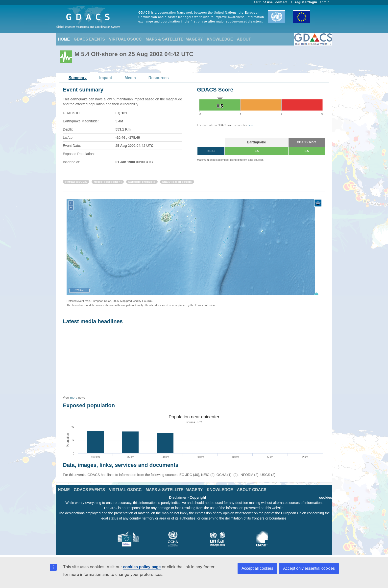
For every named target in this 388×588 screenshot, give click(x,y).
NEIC (211, 151)
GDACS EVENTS (89, 39)
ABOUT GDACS (252, 490)
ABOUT (244, 39)
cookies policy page (142, 567)
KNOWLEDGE (220, 39)
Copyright (198, 498)
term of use (264, 2)
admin (325, 2)
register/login (306, 2)
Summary (78, 78)
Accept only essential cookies (309, 568)
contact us (284, 2)
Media (130, 78)
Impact (106, 78)
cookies (326, 498)
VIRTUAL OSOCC (125, 39)
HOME (64, 39)
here (251, 125)
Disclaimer (178, 498)
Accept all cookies (257, 568)
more (74, 398)
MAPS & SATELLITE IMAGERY (174, 39)
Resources (159, 78)
